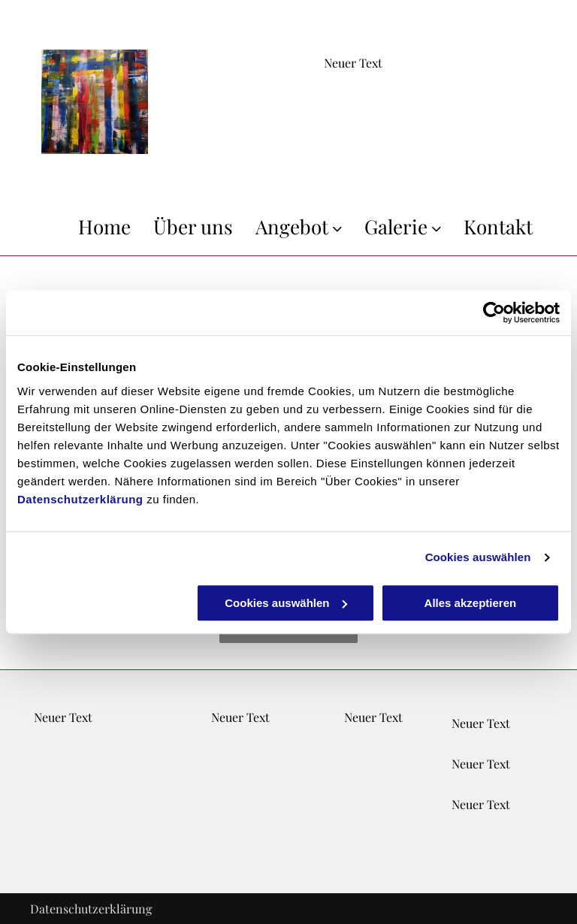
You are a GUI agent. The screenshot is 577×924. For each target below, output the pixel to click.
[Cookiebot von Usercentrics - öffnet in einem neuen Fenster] (494, 313)
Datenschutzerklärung (80, 499)
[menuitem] (93, 226)
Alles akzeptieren (471, 603)
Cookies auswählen (478, 557)
